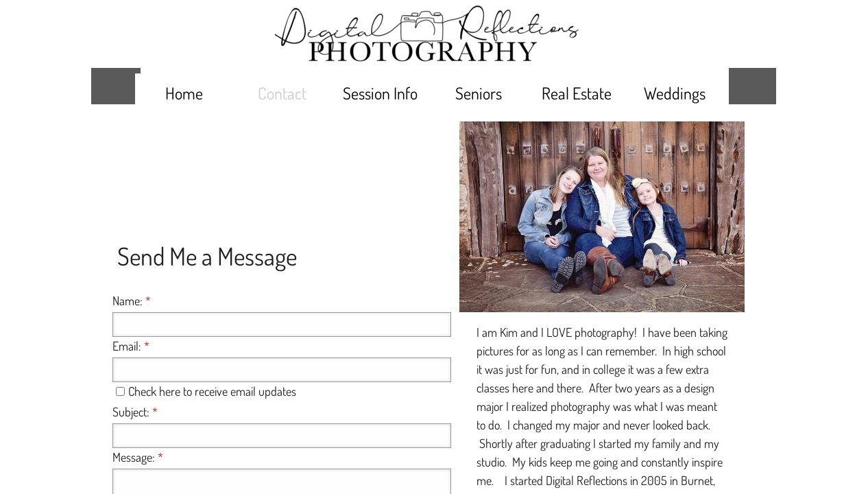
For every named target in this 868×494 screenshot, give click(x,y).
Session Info (380, 93)
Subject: (135, 412)
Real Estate (577, 93)
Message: (138, 457)
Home (184, 93)
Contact (282, 93)
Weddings (675, 93)
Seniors (479, 93)
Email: (131, 346)
